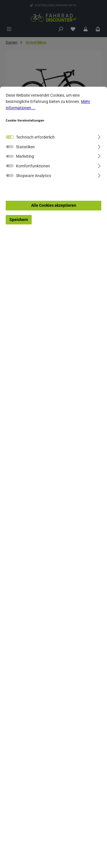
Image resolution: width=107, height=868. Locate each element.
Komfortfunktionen (33, 166)
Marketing (25, 156)
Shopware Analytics (34, 176)
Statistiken (25, 147)
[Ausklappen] (99, 136)
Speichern (19, 220)
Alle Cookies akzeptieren (54, 205)
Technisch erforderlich (35, 137)
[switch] (10, 147)
